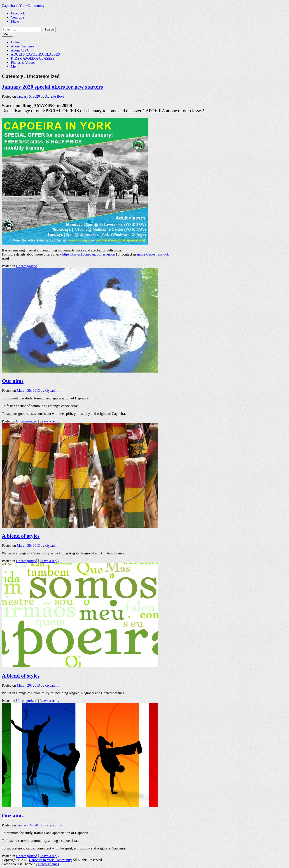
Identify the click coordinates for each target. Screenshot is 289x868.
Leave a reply (50, 421)
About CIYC (20, 50)
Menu (15, 67)
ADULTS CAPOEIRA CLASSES (35, 54)
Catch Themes (49, 864)
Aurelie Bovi (55, 96)
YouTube (17, 17)
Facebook (18, 13)
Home (15, 42)
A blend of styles (21, 536)
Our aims (13, 381)
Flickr (15, 21)
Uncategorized (27, 266)
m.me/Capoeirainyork (153, 254)
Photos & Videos (23, 62)
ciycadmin (53, 391)
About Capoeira (22, 46)
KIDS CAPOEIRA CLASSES (33, 58)
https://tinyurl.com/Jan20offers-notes (89, 254)
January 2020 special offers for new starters (52, 87)
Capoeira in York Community (23, 6)
